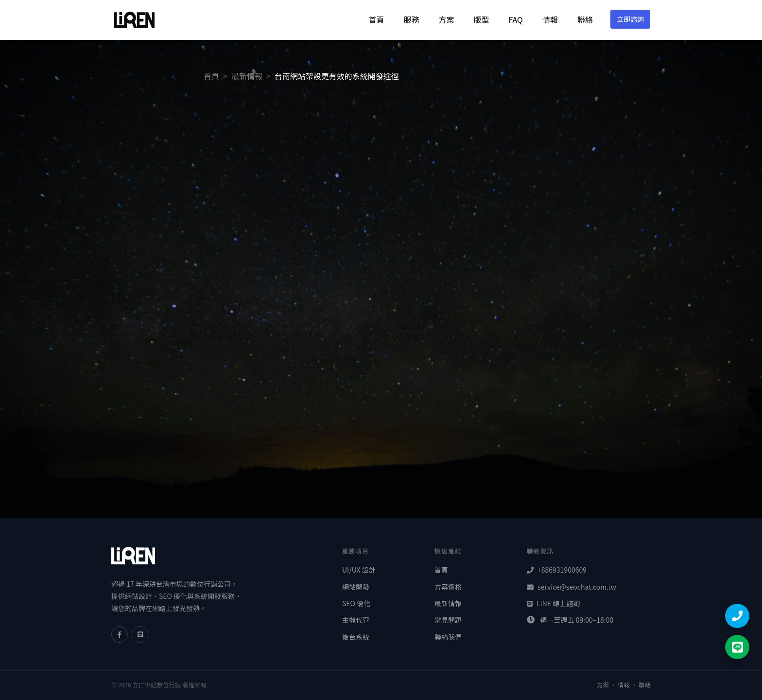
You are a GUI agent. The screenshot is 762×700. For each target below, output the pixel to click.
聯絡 (585, 19)
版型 (481, 19)
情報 (550, 19)
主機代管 (356, 620)
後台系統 (356, 637)
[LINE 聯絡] (737, 647)
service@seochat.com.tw (571, 587)
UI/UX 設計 (359, 570)
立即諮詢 (630, 19)
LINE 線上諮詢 (553, 603)
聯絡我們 (448, 637)
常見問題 (448, 620)
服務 (411, 19)
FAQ (516, 19)
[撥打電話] (737, 616)
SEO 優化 (356, 603)
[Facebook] (120, 634)
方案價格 (448, 587)
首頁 (376, 19)
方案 (446, 19)
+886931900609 (557, 570)
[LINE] (140, 634)
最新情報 (247, 76)
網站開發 (356, 587)
